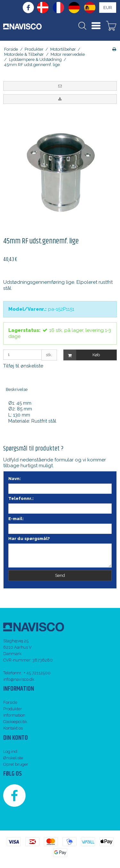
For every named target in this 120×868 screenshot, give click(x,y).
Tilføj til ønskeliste (23, 366)
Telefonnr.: (21, 498)
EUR (108, 8)
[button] (60, 86)
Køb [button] (82, 355)
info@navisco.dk (19, 679)
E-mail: (16, 519)
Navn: (15, 479)
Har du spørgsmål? (29, 539)
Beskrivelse (17, 389)
